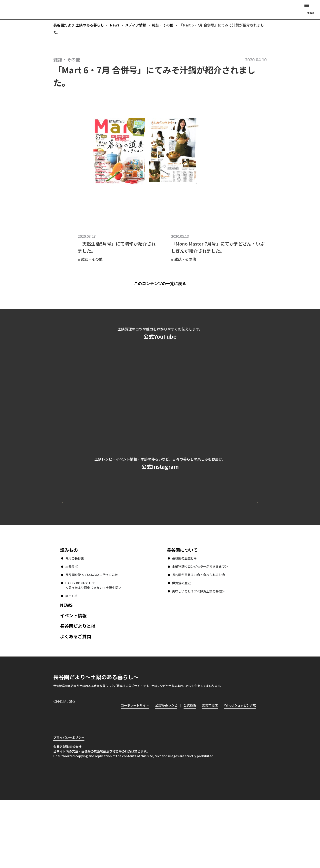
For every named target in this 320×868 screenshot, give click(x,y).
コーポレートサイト (219, 554)
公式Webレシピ (117, 554)
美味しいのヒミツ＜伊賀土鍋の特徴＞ (198, 651)
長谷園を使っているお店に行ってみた (92, 635)
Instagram (57, 772)
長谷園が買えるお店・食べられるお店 (198, 635)
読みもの (69, 610)
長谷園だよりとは (78, 686)
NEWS (66, 665)
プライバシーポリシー (69, 805)
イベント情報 (73, 676)
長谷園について (182, 610)
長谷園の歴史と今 (184, 618)
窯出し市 (72, 656)
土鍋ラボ (72, 626)
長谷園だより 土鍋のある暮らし (160, 9)
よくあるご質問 (76, 696)
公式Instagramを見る (160, 508)
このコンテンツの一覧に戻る (168, 283)
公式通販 (190, 765)
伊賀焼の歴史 (181, 643)
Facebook (69, 772)
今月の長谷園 (75, 618)
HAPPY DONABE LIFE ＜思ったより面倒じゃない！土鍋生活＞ (93, 645)
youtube (95, 773)
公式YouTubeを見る (160, 439)
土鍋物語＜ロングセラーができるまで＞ (200, 626)
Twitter (82, 773)
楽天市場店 (210, 765)
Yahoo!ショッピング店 (240, 765)
